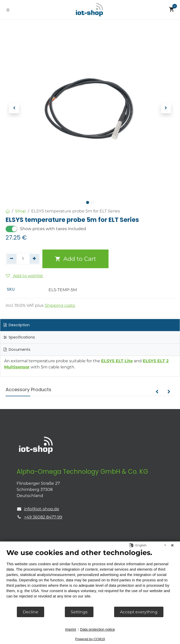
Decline (31, 612)
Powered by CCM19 (90, 639)
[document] (90, 577)
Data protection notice (98, 629)
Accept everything (139, 612)
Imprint (71, 629)
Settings (79, 612)
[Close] (172, 545)
